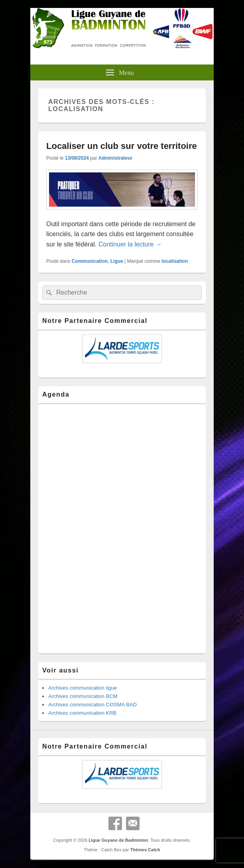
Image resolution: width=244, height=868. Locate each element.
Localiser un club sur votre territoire (122, 146)
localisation (175, 261)
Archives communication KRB (82, 713)
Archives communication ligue (83, 688)
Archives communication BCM (83, 696)
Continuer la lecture (130, 244)
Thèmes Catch (145, 850)
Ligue (117, 261)
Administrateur (115, 158)
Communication (90, 261)
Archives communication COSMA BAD (92, 705)
